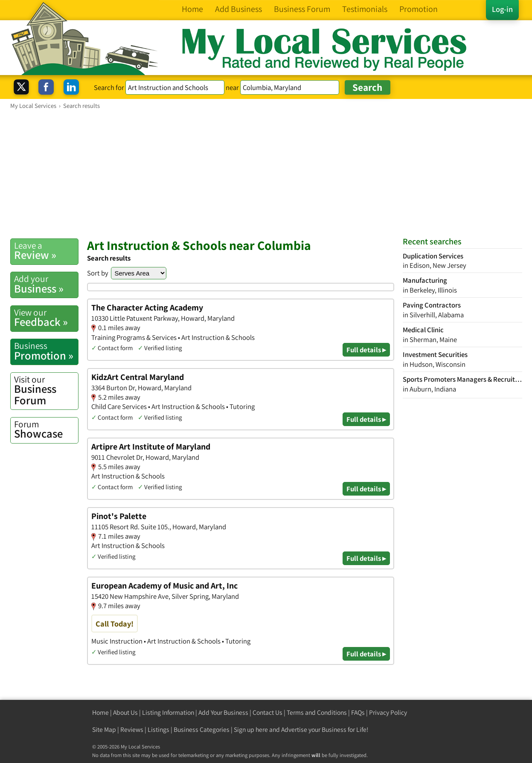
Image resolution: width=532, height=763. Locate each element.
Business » (46, 284)
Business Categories (202, 730)
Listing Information (168, 712)
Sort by (98, 273)
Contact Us (267, 712)
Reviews (132, 730)
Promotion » (46, 351)
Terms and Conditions (317, 712)
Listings (158, 730)
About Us (125, 712)
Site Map (104, 730)
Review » (46, 251)
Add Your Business (223, 712)
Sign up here (251, 730)
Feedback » (46, 318)
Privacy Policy (388, 712)
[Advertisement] (266, 174)
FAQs (358, 712)
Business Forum (46, 390)
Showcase (46, 429)
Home (100, 712)
